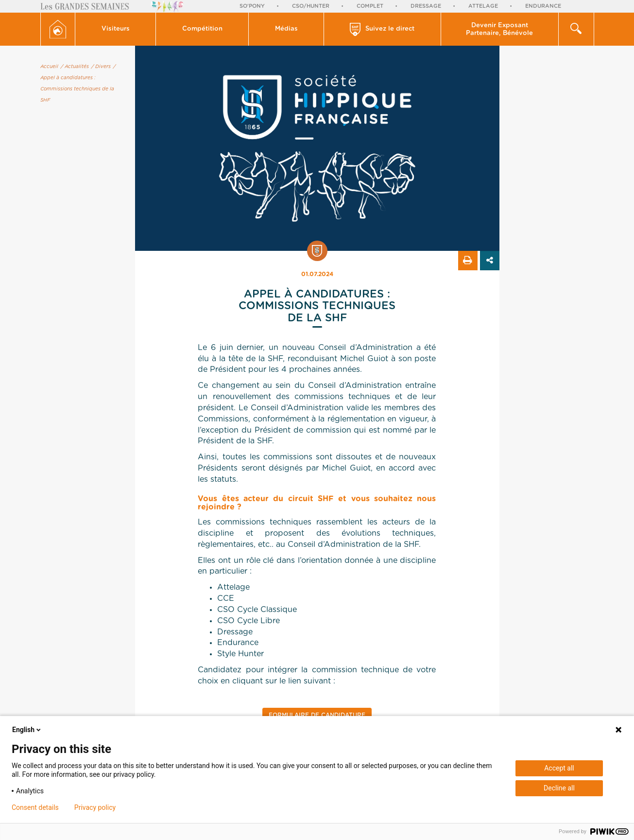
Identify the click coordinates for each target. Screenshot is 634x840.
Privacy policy (95, 807)
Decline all (559, 788)
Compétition (202, 29)
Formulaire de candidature (317, 715)
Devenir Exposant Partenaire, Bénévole (499, 29)
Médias (286, 29)
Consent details (35, 807)
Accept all (559, 768)
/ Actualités (75, 67)
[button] (116, 29)
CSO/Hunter (311, 6)
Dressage (426, 6)
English (27, 730)
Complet (370, 6)
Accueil (49, 67)
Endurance (543, 6)
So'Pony (252, 6)
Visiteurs (116, 29)
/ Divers (101, 67)
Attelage (483, 6)
